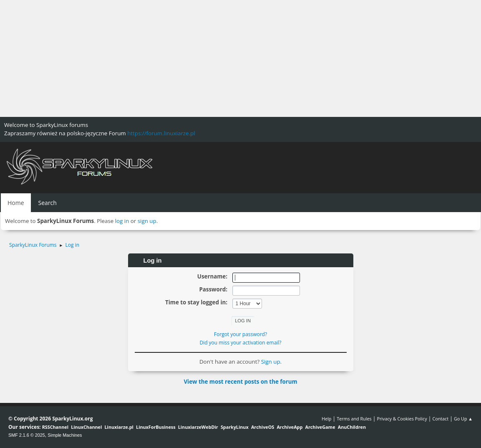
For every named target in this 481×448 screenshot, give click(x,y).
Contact (440, 419)
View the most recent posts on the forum (240, 382)
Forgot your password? (240, 334)
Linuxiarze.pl (119, 427)
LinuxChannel (86, 427)
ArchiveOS (263, 427)
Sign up (271, 362)
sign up (147, 221)
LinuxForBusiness (156, 427)
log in (122, 221)
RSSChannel (55, 427)
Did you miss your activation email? (240, 343)
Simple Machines (65, 435)
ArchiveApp (290, 427)
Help (326, 419)
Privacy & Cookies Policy (402, 419)
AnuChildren (352, 427)
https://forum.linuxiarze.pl (161, 133)
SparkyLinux (235, 427)
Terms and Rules (354, 419)
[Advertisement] (240, 58)
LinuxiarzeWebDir (198, 427)
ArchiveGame (320, 427)
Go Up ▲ (463, 419)
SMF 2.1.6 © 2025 (27, 435)
